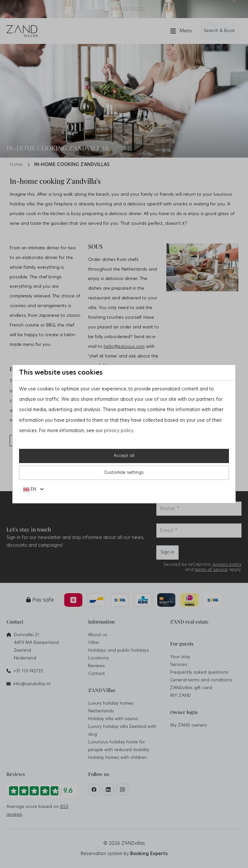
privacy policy (119, 431)
